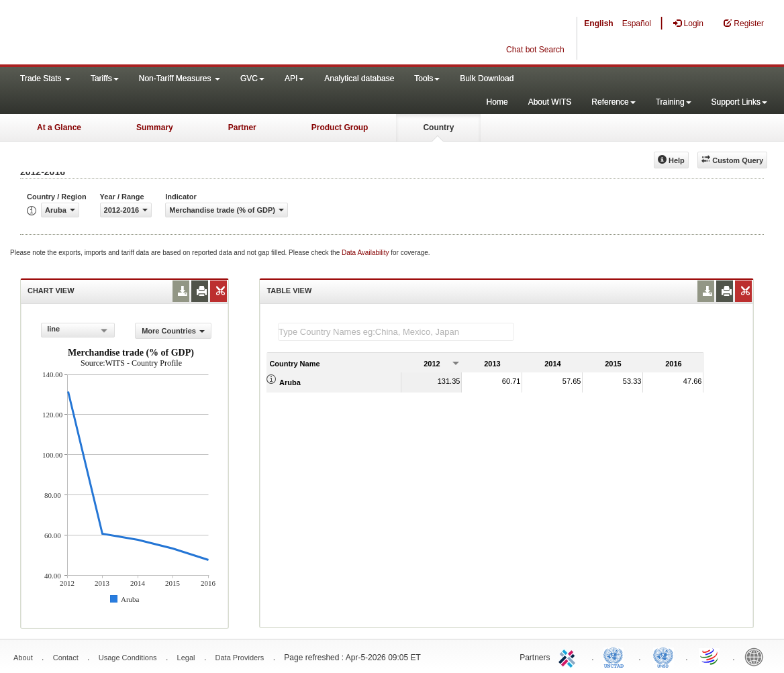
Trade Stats (45, 79)
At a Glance (59, 127)
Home (497, 102)
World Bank (757, 656)
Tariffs (105, 79)
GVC (252, 79)
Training (674, 102)
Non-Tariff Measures (180, 79)
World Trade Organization (710, 656)
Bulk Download (487, 79)
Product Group (340, 127)
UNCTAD (616, 656)
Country (438, 127)
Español (637, 23)
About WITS (550, 102)
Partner (242, 127)
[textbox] (396, 332)
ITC (569, 656)
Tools (427, 79)
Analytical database (359, 79)
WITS (134, 34)
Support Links (739, 102)
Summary (155, 127)
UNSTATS (663, 656)
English (598, 23)
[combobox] (78, 330)
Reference (613, 102)
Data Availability (366, 253)
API (294, 79)
